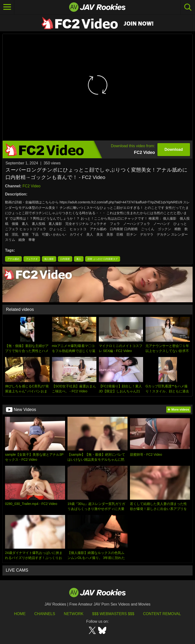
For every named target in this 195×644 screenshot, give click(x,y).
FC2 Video (31, 186)
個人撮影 (49, 259)
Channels (45, 614)
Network (74, 614)
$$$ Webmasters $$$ (113, 614)
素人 (79, 259)
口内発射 (65, 259)
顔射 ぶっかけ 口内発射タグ (103, 259)
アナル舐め (13, 259)
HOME (20, 614)
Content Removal (162, 614)
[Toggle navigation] (7, 7)
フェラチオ (32, 259)
